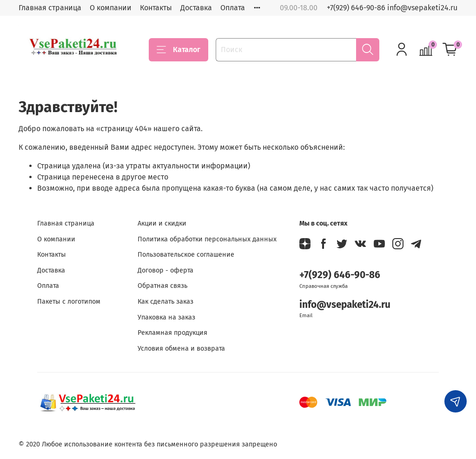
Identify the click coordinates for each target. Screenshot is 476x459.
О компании (111, 8)
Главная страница (50, 8)
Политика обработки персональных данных (207, 239)
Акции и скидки (162, 223)
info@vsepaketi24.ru (345, 305)
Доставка (196, 8)
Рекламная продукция (172, 333)
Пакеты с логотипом (69, 302)
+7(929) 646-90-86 (340, 275)
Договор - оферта (165, 270)
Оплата (233, 8)
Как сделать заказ (165, 302)
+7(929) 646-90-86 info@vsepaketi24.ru (392, 8)
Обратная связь (162, 286)
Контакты (156, 8)
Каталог (178, 50)
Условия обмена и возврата (181, 349)
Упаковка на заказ (166, 317)
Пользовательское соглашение (186, 255)
